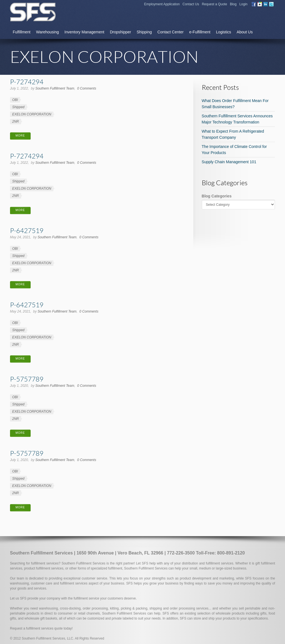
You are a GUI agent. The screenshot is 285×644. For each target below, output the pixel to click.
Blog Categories (217, 196)
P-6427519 (27, 230)
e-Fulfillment (200, 32)
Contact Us (191, 4)
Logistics (223, 32)
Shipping (144, 32)
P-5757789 (27, 379)
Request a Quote (214, 4)
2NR (16, 122)
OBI (15, 100)
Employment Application (162, 4)
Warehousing (48, 32)
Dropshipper (121, 32)
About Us (245, 32)
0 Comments (87, 88)
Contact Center (170, 32)
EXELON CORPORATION (32, 114)
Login (243, 4)
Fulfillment (22, 32)
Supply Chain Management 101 (229, 162)
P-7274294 (27, 82)
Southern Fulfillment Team (55, 88)
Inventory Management (84, 32)
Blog (233, 4)
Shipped (18, 107)
